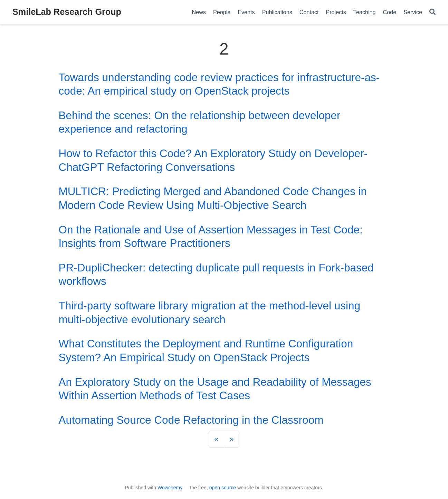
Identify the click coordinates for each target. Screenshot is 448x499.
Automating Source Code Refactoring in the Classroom (191, 420)
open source (223, 488)
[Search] (432, 12)
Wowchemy (170, 488)
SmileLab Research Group (67, 12)
